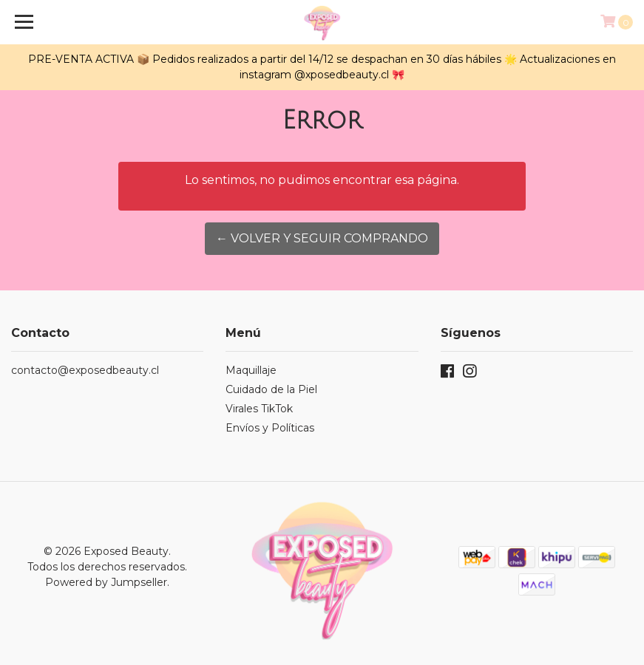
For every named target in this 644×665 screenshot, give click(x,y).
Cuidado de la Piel (271, 389)
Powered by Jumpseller (106, 582)
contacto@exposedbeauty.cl (85, 370)
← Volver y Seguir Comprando (322, 238)
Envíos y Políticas (270, 428)
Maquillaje (251, 370)
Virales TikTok (259, 409)
